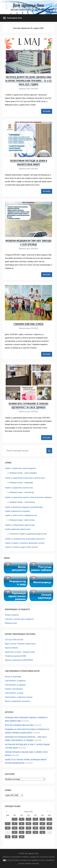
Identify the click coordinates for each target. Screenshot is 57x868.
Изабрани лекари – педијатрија (21, 483)
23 (22, 832)
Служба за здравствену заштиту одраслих (20, 468)
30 (22, 837)
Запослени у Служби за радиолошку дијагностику (28, 534)
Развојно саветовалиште (14, 689)
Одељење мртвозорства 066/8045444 (19, 660)
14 (8, 828)
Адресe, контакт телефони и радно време (20, 644)
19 (42, 828)
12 (42, 824)
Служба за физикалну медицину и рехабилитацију (24, 507)
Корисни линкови (11, 648)
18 (35, 828)
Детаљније (47, 111)
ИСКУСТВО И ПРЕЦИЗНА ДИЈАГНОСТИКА (19, 725)
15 (15, 828)
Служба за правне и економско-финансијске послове (25, 543)
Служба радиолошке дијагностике (18, 529)
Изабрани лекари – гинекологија (22, 492)
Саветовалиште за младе (14, 693)
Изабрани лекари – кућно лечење (22, 520)
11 (35, 824)
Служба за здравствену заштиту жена (19, 488)
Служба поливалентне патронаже (17, 511)
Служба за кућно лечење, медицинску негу (21, 515)
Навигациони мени (12, 18)
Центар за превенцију (13, 677)
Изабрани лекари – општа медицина (23, 473)
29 (15, 837)
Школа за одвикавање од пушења (18, 701)
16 (22, 828)
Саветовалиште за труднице (15, 685)
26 (42, 832)
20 (49, 828)
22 (15, 832)
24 (28, 832)
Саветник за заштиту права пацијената (19, 619)
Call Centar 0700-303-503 (14, 640)
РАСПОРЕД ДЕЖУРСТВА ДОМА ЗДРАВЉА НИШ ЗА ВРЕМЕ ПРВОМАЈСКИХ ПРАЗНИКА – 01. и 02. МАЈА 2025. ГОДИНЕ (29, 81)
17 (28, 828)
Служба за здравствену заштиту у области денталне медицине (28, 497)
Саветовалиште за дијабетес (15, 681)
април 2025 (28, 812)
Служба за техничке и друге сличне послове (21, 547)
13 (49, 824)
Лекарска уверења (12, 615)
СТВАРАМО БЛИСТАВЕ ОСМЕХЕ (28, 324)
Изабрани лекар (11, 623)
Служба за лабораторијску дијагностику (20, 525)
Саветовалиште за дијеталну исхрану (19, 697)
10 (29, 824)
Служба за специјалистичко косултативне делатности (25, 539)
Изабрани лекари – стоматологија (22, 502)
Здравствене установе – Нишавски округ (20, 652)
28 (8, 837)
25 (35, 832)
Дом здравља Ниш (28, 5)
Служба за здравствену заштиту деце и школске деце (25, 478)
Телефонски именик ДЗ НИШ (15, 656)
